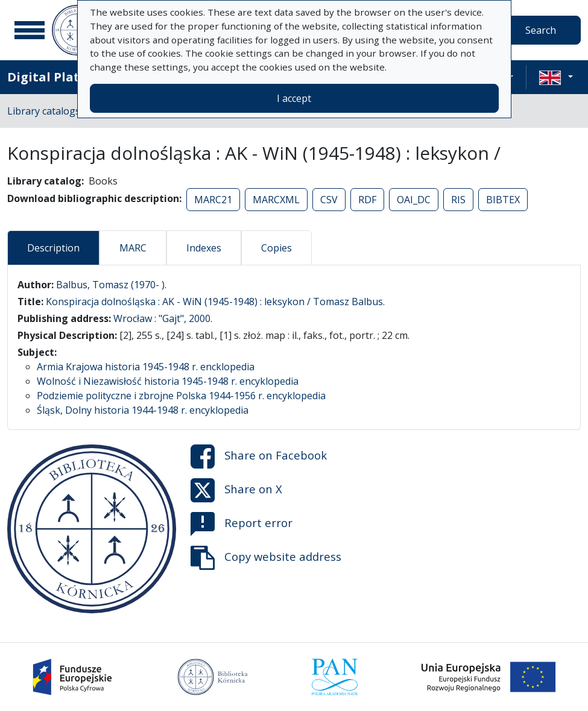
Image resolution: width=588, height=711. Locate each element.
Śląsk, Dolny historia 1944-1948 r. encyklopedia (143, 410)
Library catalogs (44, 111)
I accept (294, 98)
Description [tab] (53, 248)
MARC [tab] (133, 248)
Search (541, 30)
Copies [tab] (277, 248)
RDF (367, 200)
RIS (458, 200)
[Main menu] (30, 30)
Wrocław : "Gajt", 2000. (163, 318)
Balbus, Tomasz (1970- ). (111, 285)
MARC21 (213, 200)
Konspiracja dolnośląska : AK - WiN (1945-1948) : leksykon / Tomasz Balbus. (215, 302)
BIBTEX (503, 200)
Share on (259, 457)
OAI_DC (414, 200)
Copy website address (266, 558)
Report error (242, 524)
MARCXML (276, 200)
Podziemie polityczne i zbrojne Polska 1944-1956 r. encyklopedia (181, 396)
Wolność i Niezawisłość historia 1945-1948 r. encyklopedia (168, 381)
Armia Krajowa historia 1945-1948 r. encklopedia (146, 367)
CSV (329, 200)
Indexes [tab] (204, 248)
